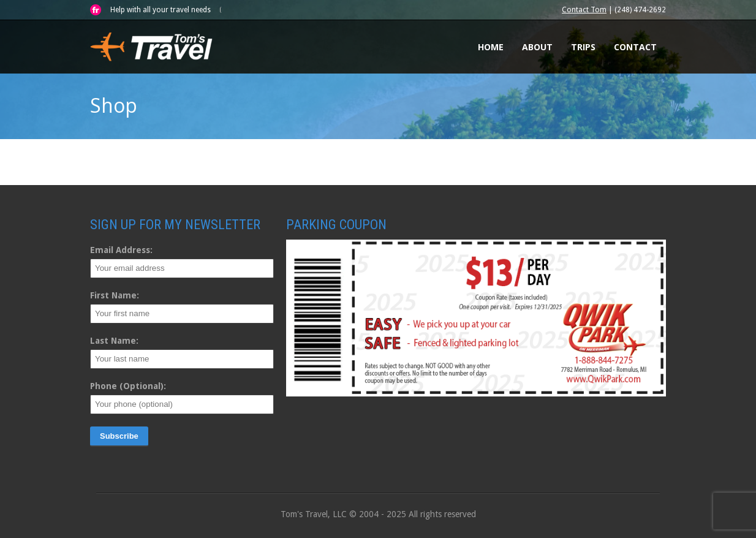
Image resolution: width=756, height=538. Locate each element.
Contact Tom (584, 10)
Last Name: (114, 341)
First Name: (115, 295)
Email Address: (121, 250)
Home (491, 47)
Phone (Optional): (128, 386)
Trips (583, 47)
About (537, 47)
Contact (635, 47)
